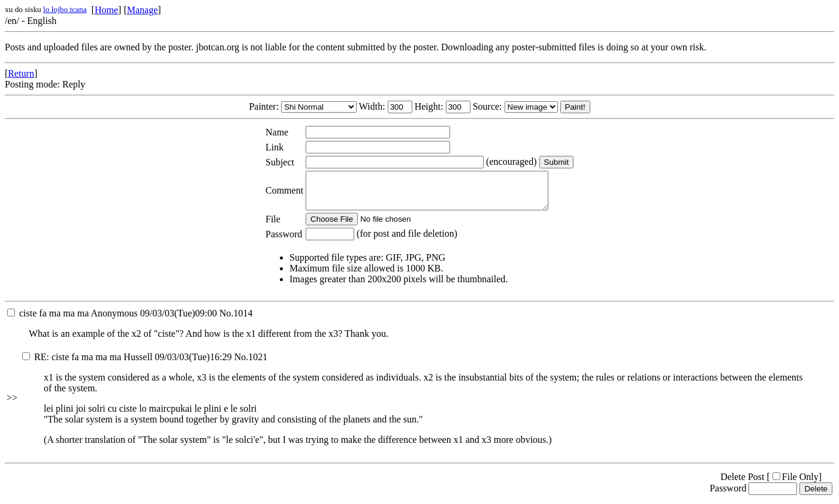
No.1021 (251, 364)
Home (106, 10)
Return (21, 73)
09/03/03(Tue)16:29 (127, 364)
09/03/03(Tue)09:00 (112, 320)
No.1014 (236, 320)
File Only (796, 484)
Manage (143, 10)
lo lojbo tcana (65, 9)
